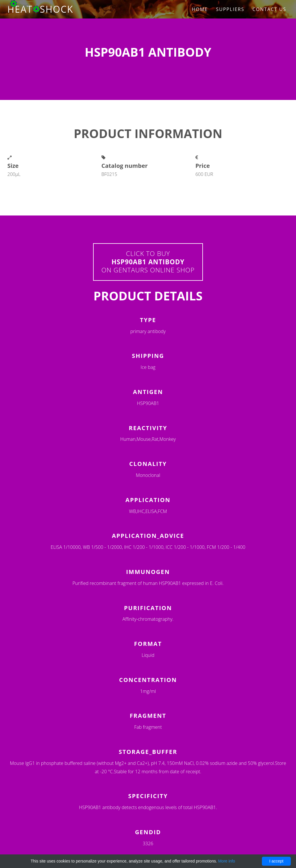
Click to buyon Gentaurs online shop (148, 262)
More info (227, 861)
